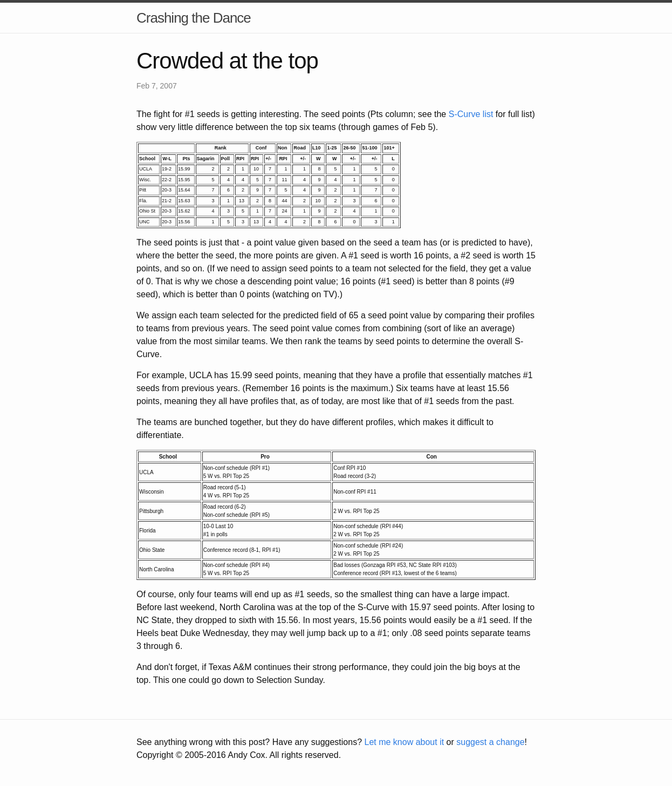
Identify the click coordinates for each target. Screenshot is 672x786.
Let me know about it (404, 742)
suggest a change (490, 742)
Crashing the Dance (194, 18)
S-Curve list (471, 114)
